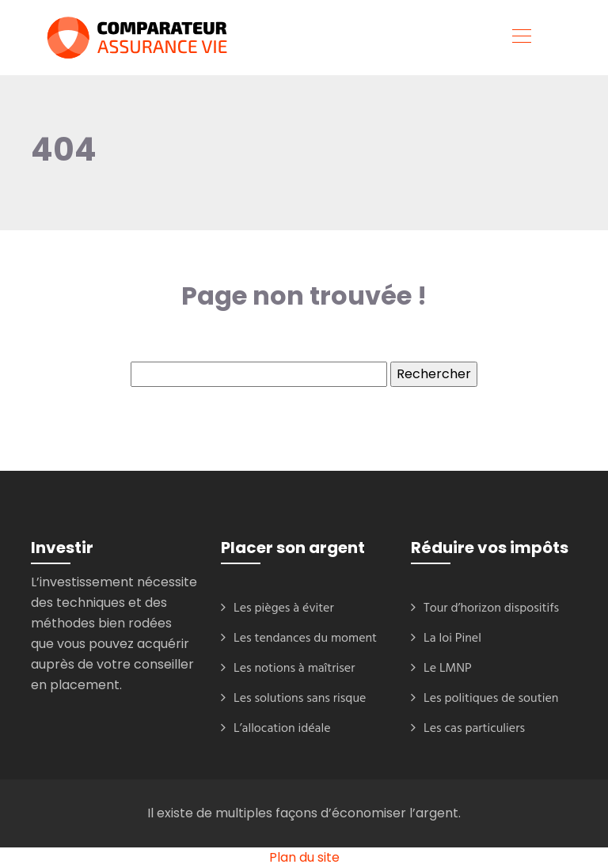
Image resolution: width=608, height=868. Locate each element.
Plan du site (304, 857)
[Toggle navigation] (521, 38)
